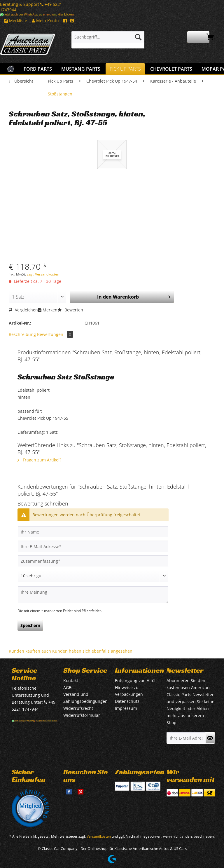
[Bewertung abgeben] (93, 576)
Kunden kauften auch (30, 651)
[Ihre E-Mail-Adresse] (93, 546)
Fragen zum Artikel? (39, 460)
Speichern (30, 625)
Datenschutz (127, 701)
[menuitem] (108, 40)
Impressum (126, 708)
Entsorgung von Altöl (135, 680)
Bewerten (70, 310)
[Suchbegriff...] (108, 37)
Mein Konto (45, 21)
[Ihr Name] (93, 532)
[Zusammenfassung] (93, 561)
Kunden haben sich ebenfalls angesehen (92, 651)
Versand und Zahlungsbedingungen (85, 698)
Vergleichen (23, 310)
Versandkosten (99, 836)
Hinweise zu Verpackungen (129, 691)
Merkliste (16, 21)
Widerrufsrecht (78, 708)
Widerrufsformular (82, 715)
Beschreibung (22, 334)
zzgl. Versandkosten (43, 274)
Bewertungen (55, 334)
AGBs (68, 687)
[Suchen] (138, 37)
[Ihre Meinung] (93, 595)
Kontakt (71, 680)
